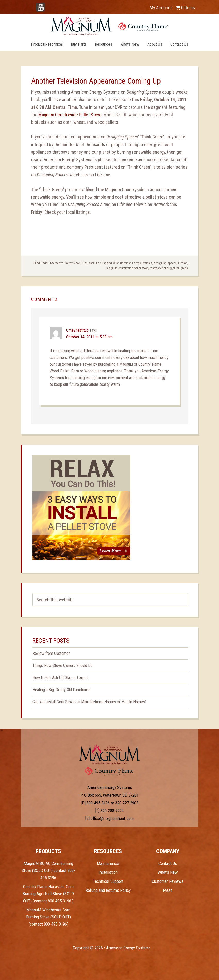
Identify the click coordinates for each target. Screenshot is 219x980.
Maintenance (108, 863)
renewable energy (161, 268)
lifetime (183, 263)
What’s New (168, 872)
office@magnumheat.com (112, 818)
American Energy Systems (136, 263)
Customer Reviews (168, 881)
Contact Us (168, 863)
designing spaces (165, 263)
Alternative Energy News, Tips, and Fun (75, 263)
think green (181, 268)
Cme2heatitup (77, 330)
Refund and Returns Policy (108, 890)
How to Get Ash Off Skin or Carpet (60, 678)
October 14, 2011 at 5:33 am (89, 337)
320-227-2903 (127, 803)
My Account (161, 8)
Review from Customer (51, 653)
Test (110, 754)
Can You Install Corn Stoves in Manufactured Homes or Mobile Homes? (90, 702)
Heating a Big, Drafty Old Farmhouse (62, 690)
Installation (108, 872)
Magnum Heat (109, 25)
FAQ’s (168, 890)
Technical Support (108, 881)
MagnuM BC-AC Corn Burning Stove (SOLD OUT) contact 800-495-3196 (48, 871)
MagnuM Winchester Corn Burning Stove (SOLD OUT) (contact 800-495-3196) (48, 917)
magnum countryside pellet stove (127, 268)
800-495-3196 (98, 803)
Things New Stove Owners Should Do (63, 665)
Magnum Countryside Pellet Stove (70, 115)
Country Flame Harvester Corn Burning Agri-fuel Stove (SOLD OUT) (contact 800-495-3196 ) (48, 894)
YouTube (48, 5)
